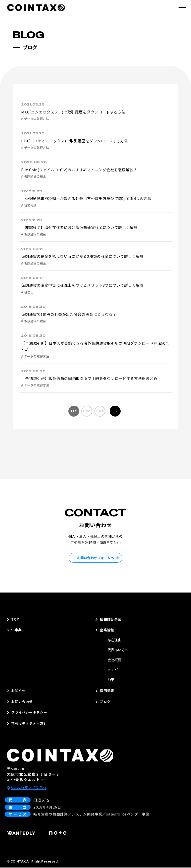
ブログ (105, 702)
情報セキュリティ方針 (29, 723)
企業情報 (107, 630)
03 (100, 411)
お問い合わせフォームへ (95, 558)
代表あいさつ (118, 650)
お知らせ (18, 691)
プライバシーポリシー (29, 713)
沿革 (111, 680)
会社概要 (115, 660)
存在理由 (115, 640)
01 (74, 411)
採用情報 (107, 691)
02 (87, 411)
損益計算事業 (111, 619)
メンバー (115, 670)
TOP (15, 619)
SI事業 (17, 630)
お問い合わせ (22, 702)
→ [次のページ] (113, 410)
